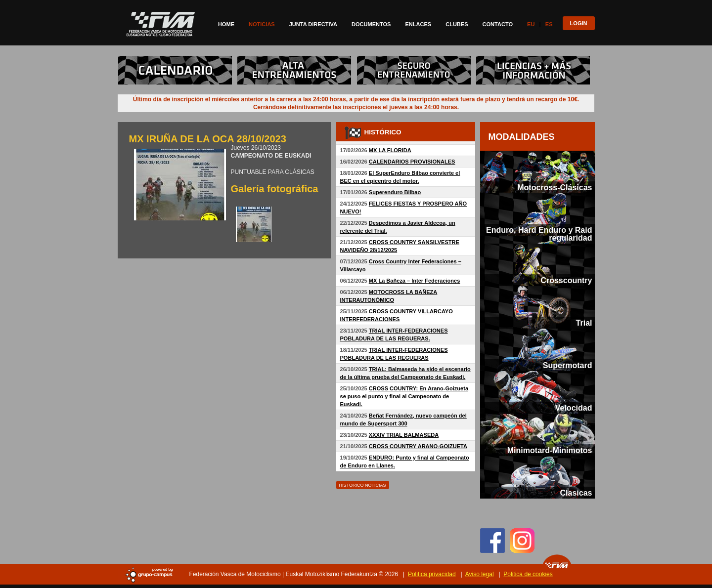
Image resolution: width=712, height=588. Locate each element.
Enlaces (418, 24)
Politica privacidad (432, 574)
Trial (584, 323)
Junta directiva (313, 24)
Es (549, 24)
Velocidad (574, 408)
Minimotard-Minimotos (550, 450)
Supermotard (568, 365)
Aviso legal (480, 574)
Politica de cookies (528, 574)
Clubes (457, 24)
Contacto (498, 24)
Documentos (371, 24)
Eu (531, 24)
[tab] (537, 172)
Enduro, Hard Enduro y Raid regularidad (539, 234)
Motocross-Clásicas (555, 187)
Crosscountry (566, 280)
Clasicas (576, 493)
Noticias (262, 24)
